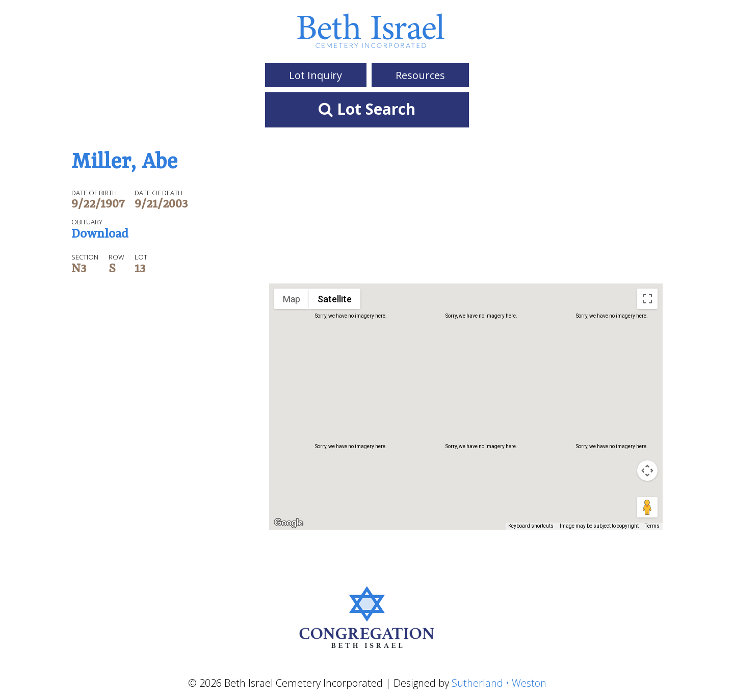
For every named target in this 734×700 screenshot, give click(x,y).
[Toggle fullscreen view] (647, 299)
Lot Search (367, 109)
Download (100, 235)
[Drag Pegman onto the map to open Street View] (647, 507)
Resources (420, 75)
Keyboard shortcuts (531, 526)
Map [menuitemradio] (292, 299)
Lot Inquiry (316, 75)
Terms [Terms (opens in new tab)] (652, 526)
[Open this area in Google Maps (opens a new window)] (289, 523)
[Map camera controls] (647, 471)
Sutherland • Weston (499, 683)
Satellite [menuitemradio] (335, 299)
